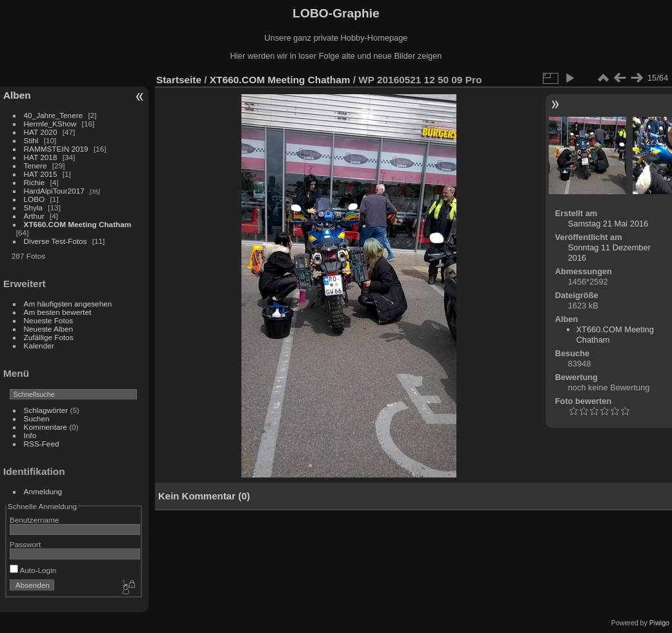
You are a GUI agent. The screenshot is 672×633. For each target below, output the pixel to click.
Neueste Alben (49, 329)
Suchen (37, 418)
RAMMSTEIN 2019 (56, 149)
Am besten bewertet (58, 312)
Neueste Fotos (49, 320)
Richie (35, 182)
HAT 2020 (41, 132)
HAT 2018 (41, 157)
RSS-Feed (42, 444)
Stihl (31, 140)
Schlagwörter (46, 410)
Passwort (25, 544)
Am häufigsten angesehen (68, 304)
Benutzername (35, 520)
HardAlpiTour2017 (54, 191)
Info (30, 435)
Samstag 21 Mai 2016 (608, 224)
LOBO (35, 199)
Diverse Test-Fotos (56, 241)
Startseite (179, 80)
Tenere (36, 166)
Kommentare (46, 427)
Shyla (33, 207)
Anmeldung (43, 491)
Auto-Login (33, 570)
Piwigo (659, 623)
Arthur (34, 216)
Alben (17, 95)
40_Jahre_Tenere (54, 115)
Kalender (39, 346)
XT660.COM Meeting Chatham (78, 224)
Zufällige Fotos (49, 337)
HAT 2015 (41, 174)
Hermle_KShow (50, 124)
